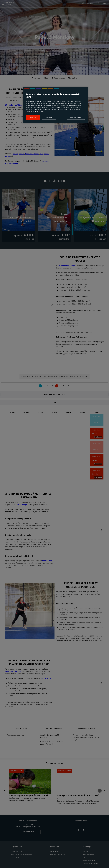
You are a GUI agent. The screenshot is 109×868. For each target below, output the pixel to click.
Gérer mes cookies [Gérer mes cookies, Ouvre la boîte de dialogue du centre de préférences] (76, 117)
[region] (55, 105)
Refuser (49, 117)
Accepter (33, 117)
